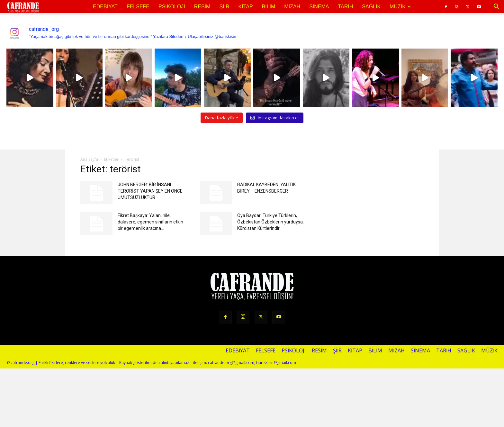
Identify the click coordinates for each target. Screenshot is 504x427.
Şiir (224, 7)
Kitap (246, 7)
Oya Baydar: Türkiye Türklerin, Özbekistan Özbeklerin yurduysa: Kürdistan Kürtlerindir (270, 222)
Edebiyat (105, 7)
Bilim (269, 7)
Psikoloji (172, 7)
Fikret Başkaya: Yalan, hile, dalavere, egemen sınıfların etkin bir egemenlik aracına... (150, 222)
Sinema (319, 7)
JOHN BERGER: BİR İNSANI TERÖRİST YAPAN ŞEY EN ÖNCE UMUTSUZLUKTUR (150, 191)
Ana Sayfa (89, 159)
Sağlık (371, 7)
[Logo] (23, 7)
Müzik (400, 7)
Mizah (292, 7)
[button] (496, 7)
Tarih (345, 7)
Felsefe (138, 7)
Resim (202, 7)
